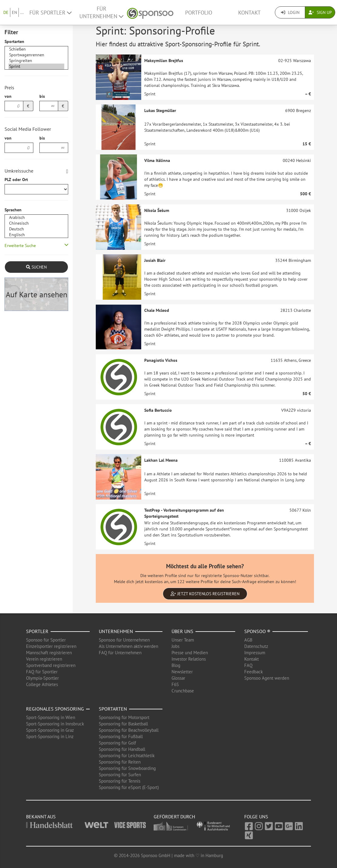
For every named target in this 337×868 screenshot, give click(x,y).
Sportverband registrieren (51, 665)
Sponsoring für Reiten (120, 762)
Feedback (254, 672)
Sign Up (320, 12)
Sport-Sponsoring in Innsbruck (55, 724)
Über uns (182, 631)
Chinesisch (36, 223)
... (22, 12)
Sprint (36, 66)
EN (14, 12)
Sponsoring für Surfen (120, 775)
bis (42, 96)
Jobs (175, 646)
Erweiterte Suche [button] (20, 246)
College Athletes (42, 684)
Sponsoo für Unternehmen (124, 640)
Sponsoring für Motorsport (124, 717)
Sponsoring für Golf (117, 743)
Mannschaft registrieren (49, 653)
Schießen (36, 49)
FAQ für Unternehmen (120, 653)
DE (6, 12)
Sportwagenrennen (36, 55)
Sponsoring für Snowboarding (127, 768)
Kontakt (249, 13)
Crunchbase (183, 691)
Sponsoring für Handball (122, 749)
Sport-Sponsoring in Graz (50, 730)
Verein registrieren (44, 659)
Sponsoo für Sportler (46, 640)
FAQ (248, 665)
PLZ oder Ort (16, 180)
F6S (175, 684)
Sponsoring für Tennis (120, 781)
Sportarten (14, 41)
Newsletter (182, 672)
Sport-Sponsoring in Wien (51, 717)
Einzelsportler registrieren (51, 646)
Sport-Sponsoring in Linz (50, 736)
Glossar (178, 678)
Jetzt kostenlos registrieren (205, 594)
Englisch (36, 235)
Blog (176, 665)
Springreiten (36, 61)
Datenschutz (256, 646)
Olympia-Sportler (42, 678)
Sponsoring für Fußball (121, 736)
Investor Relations (189, 659)
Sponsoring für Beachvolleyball (129, 730)
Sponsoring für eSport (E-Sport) (129, 787)
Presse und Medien (190, 653)
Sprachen (13, 210)
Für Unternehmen (101, 12)
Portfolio (199, 13)
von (8, 96)
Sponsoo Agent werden (267, 678)
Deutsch (36, 229)
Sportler (37, 631)
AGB (248, 640)
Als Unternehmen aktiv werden (128, 646)
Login (290, 12)
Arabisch (36, 218)
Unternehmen (116, 631)
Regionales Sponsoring (55, 709)
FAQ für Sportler (42, 672)
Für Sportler (50, 13)
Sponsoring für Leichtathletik (127, 756)
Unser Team (183, 640)
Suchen (36, 267)
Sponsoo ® (257, 631)
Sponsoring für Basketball (123, 724)
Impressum (255, 653)
